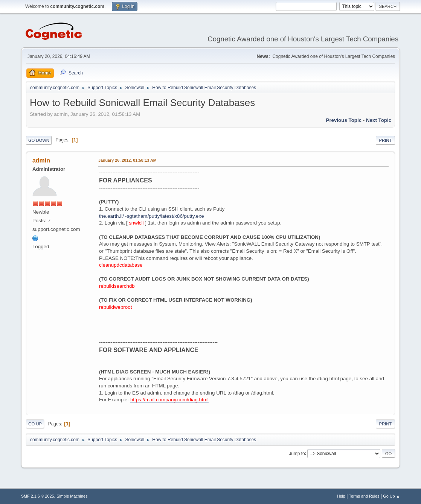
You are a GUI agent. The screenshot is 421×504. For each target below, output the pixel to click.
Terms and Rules (364, 496)
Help (341, 496)
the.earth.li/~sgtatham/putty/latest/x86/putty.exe (152, 216)
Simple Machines (72, 496)
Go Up (35, 424)
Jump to (297, 453)
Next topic (379, 120)
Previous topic (344, 120)
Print (386, 140)
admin (41, 160)
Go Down (39, 140)
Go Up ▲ (391, 496)
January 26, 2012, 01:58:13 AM (127, 160)
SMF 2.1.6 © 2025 (38, 496)
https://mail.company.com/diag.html (169, 400)
